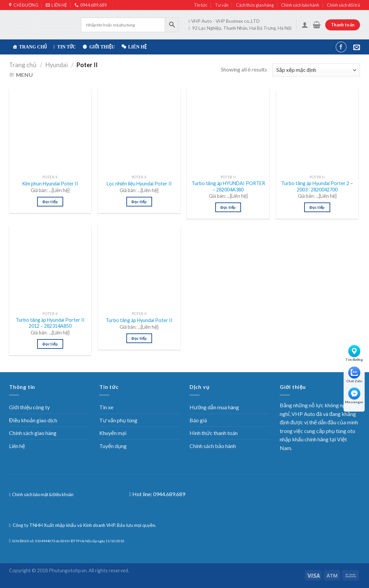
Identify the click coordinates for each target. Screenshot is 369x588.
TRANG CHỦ (33, 47)
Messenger (354, 396)
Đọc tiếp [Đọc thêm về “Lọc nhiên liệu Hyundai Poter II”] (139, 202)
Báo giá (198, 420)
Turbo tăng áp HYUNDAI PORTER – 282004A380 (228, 186)
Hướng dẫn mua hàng (214, 407)
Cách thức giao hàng (255, 5)
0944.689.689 (169, 494)
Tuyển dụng (113, 446)
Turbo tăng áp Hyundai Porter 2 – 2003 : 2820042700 (317, 186)
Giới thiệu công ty (29, 407)
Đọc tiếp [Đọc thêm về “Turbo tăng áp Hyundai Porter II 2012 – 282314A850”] (50, 344)
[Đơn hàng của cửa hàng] (316, 70)
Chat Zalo (354, 375)
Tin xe (106, 407)
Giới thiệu (102, 47)
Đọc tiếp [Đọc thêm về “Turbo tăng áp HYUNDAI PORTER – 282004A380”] (228, 207)
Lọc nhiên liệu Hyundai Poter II (139, 184)
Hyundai (56, 65)
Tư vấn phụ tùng (118, 420)
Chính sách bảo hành (300, 5)
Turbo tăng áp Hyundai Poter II (139, 320)
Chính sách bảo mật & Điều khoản (42, 494)
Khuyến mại (113, 433)
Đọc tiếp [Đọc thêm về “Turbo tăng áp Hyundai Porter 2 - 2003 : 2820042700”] (317, 207)
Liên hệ (137, 47)
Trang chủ (23, 65)
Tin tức (201, 5)
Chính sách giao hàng (33, 433)
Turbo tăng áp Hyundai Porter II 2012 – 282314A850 (50, 323)
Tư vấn (222, 5)
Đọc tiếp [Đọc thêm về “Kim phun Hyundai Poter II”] (50, 202)
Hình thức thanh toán (214, 433)
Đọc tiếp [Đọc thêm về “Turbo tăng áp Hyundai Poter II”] (139, 338)
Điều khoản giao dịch (33, 420)
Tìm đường (354, 353)
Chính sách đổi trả (343, 5)
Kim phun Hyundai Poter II (50, 184)
